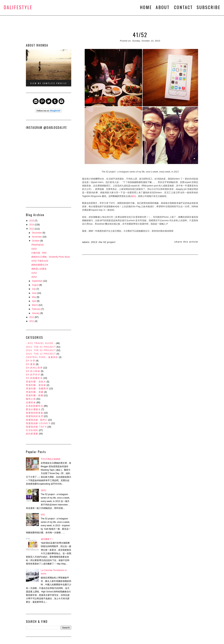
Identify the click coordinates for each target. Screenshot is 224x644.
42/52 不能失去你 (40, 261)
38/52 (43, 490)
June (35, 293)
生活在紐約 (32, 430)
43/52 (34, 249)
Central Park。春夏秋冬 (42, 357)
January (36, 313)
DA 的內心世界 (34, 368)
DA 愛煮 (31, 364)
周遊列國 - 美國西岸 (37, 389)
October (36, 241)
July (34, 289)
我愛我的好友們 (35, 416)
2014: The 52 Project (41, 350)
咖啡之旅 (31, 399)
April (34, 301)
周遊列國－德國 (35, 395)
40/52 (34, 277)
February (37, 309)
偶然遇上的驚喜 (39, 269)
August (36, 285)
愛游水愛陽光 (33, 409)
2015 (32, 221)
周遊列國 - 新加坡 (36, 385)
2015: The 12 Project (41, 354)
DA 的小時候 (33, 371)
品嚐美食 (31, 403)
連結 (133, 196)
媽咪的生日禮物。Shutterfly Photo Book (51, 257)
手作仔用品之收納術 (51, 459)
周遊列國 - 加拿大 (36, 382)
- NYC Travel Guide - (41, 343)
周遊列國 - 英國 (35, 392)
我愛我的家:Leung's (38, 423)
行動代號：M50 (39, 253)
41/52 (34, 273)
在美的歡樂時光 (35, 406)
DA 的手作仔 (33, 375)
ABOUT (163, 7)
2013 (32, 229)
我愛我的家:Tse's (36, 427)
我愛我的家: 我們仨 (37, 420)
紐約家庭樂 (32, 434)
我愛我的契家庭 (35, 413)
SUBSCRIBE (209, 7)
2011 (32, 321)
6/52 (43, 515)
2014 (32, 225)
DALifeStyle (18, 7)
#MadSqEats (38, 245)
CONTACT (183, 7)
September (38, 281)
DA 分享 (31, 361)
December (37, 233)
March (35, 305)
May (34, 297)
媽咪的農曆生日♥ (40, 265)
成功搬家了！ (47, 539)
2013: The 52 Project (41, 347)
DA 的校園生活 (34, 378)
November (37, 237)
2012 (32, 317)
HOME (146, 7)
